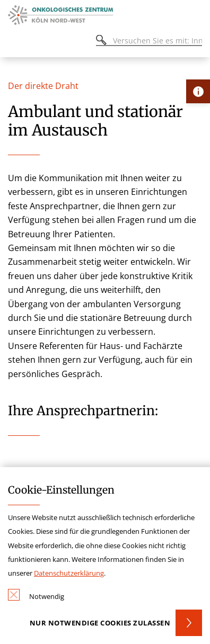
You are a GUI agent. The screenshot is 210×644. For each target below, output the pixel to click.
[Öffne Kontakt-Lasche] (198, 91)
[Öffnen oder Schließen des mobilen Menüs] (14, 42)
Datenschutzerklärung (69, 573)
